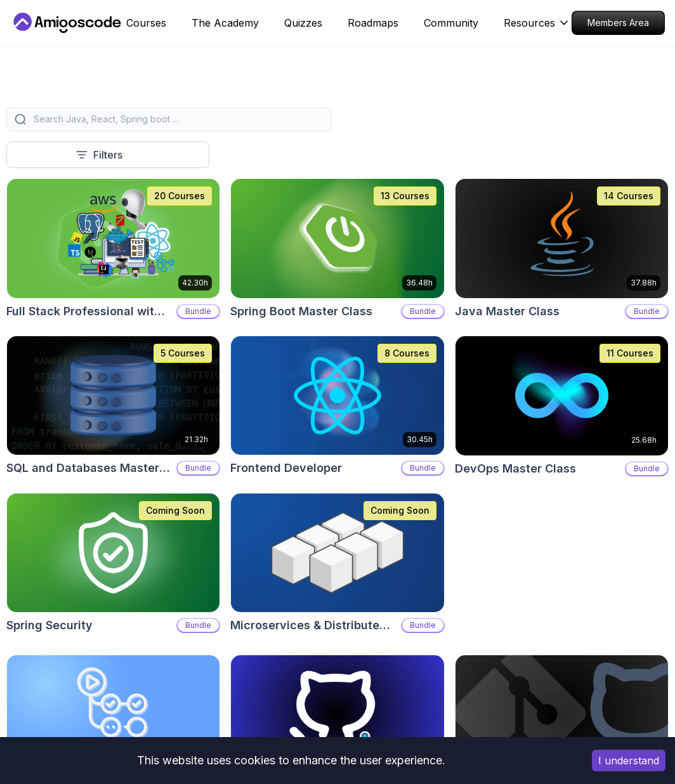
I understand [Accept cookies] (629, 761)
